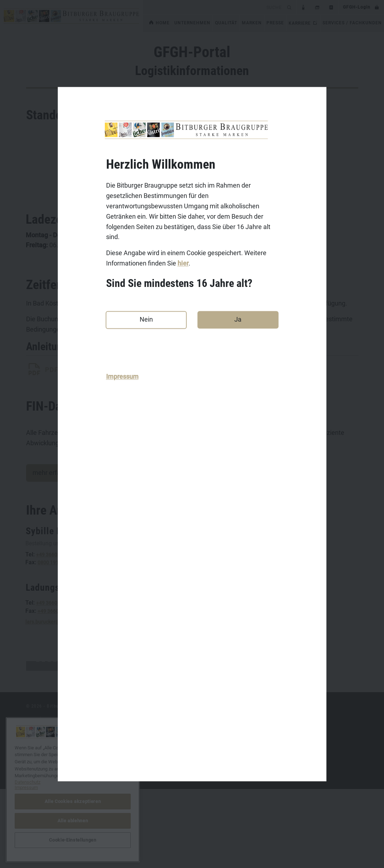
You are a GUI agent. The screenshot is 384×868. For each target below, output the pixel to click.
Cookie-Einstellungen (279, 820)
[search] (214, 7)
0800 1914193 (54, 572)
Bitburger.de (154, 798)
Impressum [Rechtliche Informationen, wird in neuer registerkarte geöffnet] (26, 787)
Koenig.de (152, 809)
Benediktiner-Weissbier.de (170, 842)
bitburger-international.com (286, 809)
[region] (73, 790)
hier (183, 263)
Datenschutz (40, 820)
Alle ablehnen (73, 821)
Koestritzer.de (156, 820)
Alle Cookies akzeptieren (73, 801)
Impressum (122, 376)
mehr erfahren (53, 482)
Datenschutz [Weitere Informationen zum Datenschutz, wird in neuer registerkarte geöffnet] (28, 782)
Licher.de (151, 831)
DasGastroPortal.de (277, 798)
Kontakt (35, 798)
